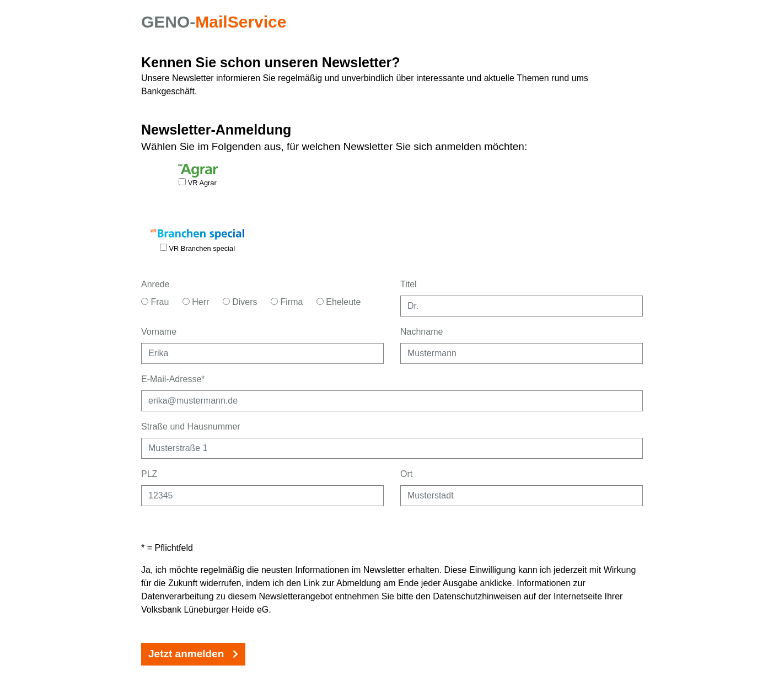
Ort (406, 474)
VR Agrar (197, 183)
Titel (409, 284)
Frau (155, 302)
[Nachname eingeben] (522, 353)
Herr (196, 302)
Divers (240, 302)
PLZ (149, 474)
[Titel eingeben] (522, 306)
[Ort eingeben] (522, 496)
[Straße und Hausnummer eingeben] (392, 448)
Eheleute (339, 302)
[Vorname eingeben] (262, 353)
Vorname (159, 332)
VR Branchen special (197, 248)
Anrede (155, 284)
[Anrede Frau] (145, 301)
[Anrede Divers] (226, 301)
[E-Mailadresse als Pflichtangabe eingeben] (392, 401)
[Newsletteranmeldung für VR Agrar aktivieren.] (182, 182)
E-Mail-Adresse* (173, 379)
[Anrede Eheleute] (320, 301)
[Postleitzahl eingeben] (262, 496)
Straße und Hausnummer (191, 427)
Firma (287, 302)
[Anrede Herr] (186, 301)
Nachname (421, 332)
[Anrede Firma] (274, 301)
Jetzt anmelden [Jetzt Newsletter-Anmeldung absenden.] (193, 654)
